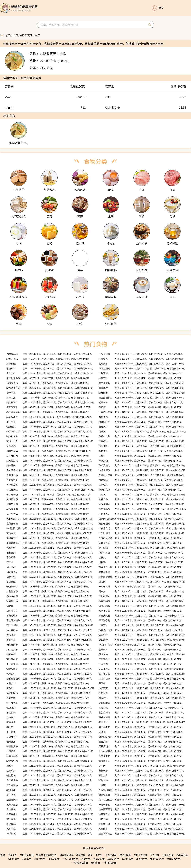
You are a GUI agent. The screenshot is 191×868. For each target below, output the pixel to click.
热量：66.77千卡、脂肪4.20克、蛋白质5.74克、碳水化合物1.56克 (140, 742)
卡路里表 (155, 855)
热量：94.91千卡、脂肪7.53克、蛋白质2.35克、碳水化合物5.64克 (140, 650)
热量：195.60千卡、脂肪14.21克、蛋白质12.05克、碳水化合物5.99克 (142, 494)
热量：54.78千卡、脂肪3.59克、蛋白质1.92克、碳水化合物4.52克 (140, 819)
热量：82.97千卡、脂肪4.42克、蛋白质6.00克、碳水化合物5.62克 (48, 504)
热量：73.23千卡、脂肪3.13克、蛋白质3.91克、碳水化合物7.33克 (48, 703)
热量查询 (12, 855)
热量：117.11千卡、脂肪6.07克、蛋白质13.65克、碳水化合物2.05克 (49, 364)
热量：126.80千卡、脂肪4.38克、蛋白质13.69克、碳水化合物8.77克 (49, 790)
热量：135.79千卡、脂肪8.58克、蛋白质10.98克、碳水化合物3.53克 (141, 712)
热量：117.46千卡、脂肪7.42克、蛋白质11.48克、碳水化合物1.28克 (49, 722)
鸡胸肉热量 (182, 855)
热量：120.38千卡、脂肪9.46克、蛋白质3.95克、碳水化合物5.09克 (141, 775)
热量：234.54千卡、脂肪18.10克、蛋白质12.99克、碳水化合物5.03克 (50, 800)
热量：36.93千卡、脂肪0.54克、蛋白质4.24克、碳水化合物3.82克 (48, 742)
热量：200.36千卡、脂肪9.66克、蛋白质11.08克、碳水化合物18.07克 (50, 819)
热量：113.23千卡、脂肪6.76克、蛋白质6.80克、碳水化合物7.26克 (141, 519)
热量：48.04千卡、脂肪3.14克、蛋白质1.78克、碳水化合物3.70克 (48, 717)
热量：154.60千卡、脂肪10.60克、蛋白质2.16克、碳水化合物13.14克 (142, 674)
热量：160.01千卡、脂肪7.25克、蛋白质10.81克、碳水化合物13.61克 (142, 635)
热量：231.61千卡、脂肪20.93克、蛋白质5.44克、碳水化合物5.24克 (49, 567)
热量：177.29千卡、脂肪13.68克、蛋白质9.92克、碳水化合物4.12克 (49, 461)
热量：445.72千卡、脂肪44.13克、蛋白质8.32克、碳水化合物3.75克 (49, 606)
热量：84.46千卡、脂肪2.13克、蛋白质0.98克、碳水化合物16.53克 (48, 407)
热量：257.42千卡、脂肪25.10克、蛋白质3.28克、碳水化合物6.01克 (141, 800)
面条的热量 (127, 859)
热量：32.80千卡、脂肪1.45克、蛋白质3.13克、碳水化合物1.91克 (140, 538)
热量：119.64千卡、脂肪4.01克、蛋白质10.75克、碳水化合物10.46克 (50, 422)
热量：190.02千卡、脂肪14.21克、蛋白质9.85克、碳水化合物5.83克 (49, 780)
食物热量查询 (27, 855)
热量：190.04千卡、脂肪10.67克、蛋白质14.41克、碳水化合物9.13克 (50, 577)
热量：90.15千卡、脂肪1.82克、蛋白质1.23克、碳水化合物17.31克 (48, 693)
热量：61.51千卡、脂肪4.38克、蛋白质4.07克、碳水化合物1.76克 (48, 698)
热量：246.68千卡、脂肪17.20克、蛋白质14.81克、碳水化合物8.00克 (142, 766)
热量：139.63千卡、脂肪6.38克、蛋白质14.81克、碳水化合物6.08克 (49, 620)
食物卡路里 (125, 855)
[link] (12, 35)
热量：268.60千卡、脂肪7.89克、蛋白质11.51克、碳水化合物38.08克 (142, 805)
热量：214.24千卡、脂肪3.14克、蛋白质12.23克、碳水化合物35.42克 (50, 369)
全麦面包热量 (174, 859)
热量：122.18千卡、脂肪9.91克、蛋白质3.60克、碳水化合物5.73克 (141, 708)
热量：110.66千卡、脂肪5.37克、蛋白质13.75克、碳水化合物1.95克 (141, 417)
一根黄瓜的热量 (80, 863)
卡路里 (99, 855)
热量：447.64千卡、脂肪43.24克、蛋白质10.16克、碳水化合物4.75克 (142, 369)
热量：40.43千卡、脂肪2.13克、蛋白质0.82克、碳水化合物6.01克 (48, 654)
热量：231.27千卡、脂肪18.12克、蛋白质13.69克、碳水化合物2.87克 (142, 640)
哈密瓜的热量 (157, 859)
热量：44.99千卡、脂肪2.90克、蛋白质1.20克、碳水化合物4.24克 (48, 683)
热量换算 (81, 855)
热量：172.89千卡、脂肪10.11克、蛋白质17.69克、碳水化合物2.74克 (142, 654)
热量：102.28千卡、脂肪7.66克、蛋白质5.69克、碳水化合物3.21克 (48, 611)
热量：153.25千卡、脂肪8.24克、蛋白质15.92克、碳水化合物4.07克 (141, 780)
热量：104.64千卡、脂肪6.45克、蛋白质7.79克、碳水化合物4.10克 (141, 354)
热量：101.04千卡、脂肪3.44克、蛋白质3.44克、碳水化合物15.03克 (141, 557)
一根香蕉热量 (109, 863)
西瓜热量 (95, 863)
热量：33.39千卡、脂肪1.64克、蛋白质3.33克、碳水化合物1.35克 (140, 620)
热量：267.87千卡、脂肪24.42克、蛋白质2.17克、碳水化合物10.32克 (142, 393)
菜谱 (3, 855)
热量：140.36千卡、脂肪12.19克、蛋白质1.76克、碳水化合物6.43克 (49, 427)
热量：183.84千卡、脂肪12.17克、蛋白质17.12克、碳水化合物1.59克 (142, 582)
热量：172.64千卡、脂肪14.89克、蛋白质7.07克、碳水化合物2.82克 (49, 635)
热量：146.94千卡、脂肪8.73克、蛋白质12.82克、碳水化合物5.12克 (141, 485)
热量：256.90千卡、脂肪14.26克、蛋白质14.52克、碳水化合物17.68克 (50, 688)
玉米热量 (27, 859)
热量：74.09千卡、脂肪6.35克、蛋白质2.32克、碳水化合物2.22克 (48, 664)
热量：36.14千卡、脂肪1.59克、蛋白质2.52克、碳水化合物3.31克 (48, 398)
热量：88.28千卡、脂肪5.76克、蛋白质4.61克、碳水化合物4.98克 (140, 683)
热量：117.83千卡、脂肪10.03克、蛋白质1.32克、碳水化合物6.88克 (49, 557)
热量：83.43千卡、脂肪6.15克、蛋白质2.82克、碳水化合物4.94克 (48, 616)
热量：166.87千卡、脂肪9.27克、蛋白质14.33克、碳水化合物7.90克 (49, 766)
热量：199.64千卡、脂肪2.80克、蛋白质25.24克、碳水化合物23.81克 (142, 606)
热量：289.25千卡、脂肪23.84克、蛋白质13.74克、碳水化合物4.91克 (142, 446)
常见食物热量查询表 (46, 855)
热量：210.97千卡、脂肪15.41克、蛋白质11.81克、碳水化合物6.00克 (50, 727)
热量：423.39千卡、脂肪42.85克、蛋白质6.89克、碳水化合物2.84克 (49, 679)
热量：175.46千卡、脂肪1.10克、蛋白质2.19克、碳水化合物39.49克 (141, 717)
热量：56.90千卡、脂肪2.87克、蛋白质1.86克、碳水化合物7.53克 (48, 538)
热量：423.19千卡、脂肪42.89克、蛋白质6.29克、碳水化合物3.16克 (49, 470)
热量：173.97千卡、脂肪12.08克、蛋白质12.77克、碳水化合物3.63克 (50, 373)
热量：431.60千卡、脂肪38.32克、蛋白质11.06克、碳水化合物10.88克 (50, 402)
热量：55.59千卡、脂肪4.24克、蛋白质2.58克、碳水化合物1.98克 (48, 475)
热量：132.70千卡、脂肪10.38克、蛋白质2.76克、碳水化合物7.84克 (49, 572)
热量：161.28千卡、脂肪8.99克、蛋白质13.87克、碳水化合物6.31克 (49, 674)
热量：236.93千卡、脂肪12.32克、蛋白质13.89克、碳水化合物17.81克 (143, 431)
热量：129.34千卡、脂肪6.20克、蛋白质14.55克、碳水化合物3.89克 (141, 441)
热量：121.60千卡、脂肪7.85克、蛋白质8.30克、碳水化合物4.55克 (141, 630)
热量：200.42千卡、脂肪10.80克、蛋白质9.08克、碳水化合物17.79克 (50, 737)
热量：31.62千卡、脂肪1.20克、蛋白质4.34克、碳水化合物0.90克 (48, 543)
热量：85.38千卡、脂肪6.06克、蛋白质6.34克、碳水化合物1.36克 (140, 790)
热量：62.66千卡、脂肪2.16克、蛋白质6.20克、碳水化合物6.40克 (48, 591)
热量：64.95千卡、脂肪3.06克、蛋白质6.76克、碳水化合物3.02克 (48, 509)
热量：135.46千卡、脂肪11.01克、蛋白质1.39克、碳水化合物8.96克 (141, 625)
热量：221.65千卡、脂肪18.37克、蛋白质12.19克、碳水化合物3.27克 (50, 814)
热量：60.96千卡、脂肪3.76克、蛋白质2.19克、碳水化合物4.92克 (48, 446)
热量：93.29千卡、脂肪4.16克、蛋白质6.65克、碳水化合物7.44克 (140, 422)
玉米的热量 (168, 855)
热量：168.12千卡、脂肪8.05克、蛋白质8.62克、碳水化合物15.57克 (49, 640)
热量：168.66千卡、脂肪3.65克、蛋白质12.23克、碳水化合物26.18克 (50, 524)
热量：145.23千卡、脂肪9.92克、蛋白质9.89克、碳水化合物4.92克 (141, 562)
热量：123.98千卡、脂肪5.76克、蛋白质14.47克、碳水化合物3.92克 (141, 359)
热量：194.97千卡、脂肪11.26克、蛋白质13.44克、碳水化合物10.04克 (143, 509)
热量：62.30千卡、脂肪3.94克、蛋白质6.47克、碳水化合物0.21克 (140, 751)
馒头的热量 (142, 859)
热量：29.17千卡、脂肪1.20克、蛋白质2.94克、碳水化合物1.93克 (140, 611)
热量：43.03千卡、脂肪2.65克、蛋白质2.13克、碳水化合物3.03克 (48, 514)
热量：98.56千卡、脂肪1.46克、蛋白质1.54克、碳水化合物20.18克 (141, 732)
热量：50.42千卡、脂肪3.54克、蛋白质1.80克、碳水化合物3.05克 (140, 703)
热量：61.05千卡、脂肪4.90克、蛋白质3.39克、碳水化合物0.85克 (140, 572)
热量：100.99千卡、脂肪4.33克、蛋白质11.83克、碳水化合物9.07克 (49, 582)
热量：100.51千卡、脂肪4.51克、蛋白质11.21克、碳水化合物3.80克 (49, 732)
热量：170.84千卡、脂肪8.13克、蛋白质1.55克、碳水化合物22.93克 (49, 533)
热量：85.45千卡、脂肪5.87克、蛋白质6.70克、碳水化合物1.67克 (48, 601)
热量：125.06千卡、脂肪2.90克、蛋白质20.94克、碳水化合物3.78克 (141, 785)
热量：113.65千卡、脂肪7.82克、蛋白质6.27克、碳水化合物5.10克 (141, 480)
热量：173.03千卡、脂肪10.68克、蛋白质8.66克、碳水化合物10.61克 (142, 698)
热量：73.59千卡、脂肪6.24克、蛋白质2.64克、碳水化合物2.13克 (140, 664)
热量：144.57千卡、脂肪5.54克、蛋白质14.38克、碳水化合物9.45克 (141, 388)
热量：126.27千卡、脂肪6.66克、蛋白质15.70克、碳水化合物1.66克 (141, 814)
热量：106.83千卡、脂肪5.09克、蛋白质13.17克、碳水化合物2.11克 (141, 591)
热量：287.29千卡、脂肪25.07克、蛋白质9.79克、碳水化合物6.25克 (49, 431)
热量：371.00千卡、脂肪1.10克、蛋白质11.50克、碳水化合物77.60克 (142, 528)
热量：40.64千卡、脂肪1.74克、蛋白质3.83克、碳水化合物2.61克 (140, 567)
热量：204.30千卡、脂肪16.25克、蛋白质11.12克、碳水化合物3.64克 (50, 388)
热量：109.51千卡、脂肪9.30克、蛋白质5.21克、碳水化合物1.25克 (48, 494)
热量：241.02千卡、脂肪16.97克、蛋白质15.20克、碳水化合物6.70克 (50, 562)
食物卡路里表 (140, 855)
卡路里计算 (111, 855)
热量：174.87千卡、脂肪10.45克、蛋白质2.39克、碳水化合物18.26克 (142, 470)
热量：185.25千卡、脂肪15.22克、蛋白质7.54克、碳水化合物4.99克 (49, 805)
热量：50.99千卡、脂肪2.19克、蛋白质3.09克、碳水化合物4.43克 (140, 407)
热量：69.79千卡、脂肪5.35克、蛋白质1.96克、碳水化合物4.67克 (48, 412)
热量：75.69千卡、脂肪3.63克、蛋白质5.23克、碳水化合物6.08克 (48, 465)
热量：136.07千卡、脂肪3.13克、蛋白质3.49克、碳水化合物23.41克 (141, 383)
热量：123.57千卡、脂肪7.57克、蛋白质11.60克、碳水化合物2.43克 (49, 485)
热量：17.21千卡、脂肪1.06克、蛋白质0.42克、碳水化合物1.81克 (48, 659)
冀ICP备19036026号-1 (94, 848)
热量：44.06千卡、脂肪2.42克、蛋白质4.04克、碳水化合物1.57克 (140, 693)
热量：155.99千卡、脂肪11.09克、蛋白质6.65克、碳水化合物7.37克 (49, 809)
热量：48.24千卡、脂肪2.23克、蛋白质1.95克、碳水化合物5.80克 (140, 727)
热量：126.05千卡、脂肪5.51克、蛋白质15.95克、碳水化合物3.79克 (49, 548)
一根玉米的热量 (70, 859)
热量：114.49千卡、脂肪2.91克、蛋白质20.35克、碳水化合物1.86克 (49, 824)
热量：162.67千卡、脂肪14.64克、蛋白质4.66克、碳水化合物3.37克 (49, 712)
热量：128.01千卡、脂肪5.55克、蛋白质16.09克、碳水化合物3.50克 (141, 364)
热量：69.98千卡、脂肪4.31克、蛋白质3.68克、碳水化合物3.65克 (48, 756)
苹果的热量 (54, 859)
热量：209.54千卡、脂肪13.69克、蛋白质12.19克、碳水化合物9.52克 (50, 528)
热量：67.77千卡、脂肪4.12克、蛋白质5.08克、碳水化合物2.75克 (140, 373)
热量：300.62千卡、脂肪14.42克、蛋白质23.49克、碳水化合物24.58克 (50, 490)
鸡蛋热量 (86, 859)
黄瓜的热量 (99, 859)
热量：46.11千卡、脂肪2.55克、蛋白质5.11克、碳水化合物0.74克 (140, 514)
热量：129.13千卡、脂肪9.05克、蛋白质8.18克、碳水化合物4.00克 (141, 451)
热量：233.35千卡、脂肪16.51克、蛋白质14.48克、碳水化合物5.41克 (50, 519)
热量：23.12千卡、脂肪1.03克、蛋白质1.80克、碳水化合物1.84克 (140, 436)
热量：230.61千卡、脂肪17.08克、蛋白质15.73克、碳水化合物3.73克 (142, 465)
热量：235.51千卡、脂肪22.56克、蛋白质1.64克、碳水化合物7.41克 (141, 688)
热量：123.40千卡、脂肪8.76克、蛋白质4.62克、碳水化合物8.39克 (141, 829)
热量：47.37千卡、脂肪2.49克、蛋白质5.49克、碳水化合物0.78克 (48, 383)
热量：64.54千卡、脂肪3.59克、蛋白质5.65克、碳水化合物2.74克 (48, 645)
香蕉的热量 (13, 859)
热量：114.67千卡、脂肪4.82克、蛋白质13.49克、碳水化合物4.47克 (49, 829)
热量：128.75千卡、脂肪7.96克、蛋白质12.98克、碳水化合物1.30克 (141, 601)
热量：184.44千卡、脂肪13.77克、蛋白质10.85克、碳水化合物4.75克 (142, 679)
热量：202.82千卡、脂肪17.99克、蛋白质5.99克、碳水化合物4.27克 (141, 499)
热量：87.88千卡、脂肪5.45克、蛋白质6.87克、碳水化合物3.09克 (48, 587)
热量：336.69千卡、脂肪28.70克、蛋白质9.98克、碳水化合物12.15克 (50, 771)
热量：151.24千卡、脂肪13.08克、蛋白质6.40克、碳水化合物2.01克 (49, 669)
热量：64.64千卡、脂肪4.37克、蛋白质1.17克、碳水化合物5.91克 (140, 378)
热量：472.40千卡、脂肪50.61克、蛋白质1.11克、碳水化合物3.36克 (49, 630)
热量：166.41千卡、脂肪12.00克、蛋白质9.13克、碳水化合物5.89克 (141, 577)
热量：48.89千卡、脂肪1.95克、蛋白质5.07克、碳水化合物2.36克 (140, 824)
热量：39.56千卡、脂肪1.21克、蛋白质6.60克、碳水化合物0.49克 (140, 461)
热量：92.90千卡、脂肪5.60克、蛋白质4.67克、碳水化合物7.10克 (140, 737)
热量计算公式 (66, 855)
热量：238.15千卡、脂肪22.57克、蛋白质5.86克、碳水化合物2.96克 (49, 354)
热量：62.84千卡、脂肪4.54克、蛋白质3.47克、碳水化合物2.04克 (48, 359)
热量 (90, 855)
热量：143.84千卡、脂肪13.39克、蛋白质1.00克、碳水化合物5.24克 (49, 650)
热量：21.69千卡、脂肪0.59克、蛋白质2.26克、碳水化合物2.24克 (140, 543)
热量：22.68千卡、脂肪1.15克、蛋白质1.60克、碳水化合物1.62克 (140, 795)
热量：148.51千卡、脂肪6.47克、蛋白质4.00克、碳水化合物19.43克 (49, 417)
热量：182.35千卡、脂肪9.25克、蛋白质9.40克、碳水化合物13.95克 (141, 669)
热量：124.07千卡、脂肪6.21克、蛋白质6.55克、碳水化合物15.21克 (141, 504)
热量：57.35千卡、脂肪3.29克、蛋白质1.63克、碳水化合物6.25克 (140, 645)
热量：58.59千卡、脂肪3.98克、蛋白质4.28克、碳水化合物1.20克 (140, 756)
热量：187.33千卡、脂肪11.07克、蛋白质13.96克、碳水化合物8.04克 (142, 834)
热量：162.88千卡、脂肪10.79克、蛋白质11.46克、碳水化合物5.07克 (50, 393)
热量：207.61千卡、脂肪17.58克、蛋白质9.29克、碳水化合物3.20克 (49, 708)
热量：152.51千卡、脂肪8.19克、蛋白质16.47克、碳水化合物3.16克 (49, 834)
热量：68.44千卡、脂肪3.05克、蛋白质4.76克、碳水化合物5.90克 (140, 809)
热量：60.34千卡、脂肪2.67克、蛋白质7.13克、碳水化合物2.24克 (48, 436)
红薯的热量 (113, 859)
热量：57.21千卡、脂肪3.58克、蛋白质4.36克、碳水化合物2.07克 (140, 490)
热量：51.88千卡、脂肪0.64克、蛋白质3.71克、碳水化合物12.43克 (48, 499)
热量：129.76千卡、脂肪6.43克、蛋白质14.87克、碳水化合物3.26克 (141, 412)
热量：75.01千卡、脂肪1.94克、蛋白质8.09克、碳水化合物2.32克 (48, 746)
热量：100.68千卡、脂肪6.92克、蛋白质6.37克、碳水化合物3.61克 (141, 402)
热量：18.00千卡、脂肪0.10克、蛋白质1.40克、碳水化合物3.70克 (140, 456)
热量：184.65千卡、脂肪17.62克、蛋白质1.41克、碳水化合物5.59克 (141, 398)
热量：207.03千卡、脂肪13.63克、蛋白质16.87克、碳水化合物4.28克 (50, 751)
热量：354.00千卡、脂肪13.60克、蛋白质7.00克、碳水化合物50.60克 (50, 625)
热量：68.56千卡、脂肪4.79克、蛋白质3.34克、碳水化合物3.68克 (48, 378)
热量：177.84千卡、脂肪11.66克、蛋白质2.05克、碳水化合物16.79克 (50, 441)
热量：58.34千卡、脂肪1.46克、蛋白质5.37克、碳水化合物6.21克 (140, 746)
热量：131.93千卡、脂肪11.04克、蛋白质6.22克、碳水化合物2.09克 (141, 533)
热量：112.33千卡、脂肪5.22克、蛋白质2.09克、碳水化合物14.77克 (141, 616)
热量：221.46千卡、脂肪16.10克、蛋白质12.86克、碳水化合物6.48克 (142, 475)
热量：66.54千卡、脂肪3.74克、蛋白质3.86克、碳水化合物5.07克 (48, 456)
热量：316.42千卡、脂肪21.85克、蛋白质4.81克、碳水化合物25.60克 (142, 524)
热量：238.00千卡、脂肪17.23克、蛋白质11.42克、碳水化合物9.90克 (50, 795)
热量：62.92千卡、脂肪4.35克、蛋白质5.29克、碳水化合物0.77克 (140, 659)
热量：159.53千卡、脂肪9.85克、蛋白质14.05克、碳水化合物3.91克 (141, 427)
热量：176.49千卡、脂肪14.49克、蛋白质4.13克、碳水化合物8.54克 (49, 596)
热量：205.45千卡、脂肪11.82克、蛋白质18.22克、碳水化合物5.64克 (142, 722)
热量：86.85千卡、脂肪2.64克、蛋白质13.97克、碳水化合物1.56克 (141, 553)
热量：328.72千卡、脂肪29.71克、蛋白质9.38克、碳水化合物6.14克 (141, 771)
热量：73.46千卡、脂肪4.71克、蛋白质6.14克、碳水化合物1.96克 (48, 785)
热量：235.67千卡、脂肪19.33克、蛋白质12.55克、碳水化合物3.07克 (50, 761)
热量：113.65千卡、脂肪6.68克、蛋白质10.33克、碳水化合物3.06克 (49, 775)
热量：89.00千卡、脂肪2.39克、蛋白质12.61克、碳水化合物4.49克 (48, 451)
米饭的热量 (40, 859)
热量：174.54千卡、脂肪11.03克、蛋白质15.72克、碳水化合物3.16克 (142, 548)
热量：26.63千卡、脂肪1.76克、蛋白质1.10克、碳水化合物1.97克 (140, 587)
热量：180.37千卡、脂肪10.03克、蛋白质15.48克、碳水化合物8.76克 (50, 553)
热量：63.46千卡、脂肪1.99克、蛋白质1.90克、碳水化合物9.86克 (140, 761)
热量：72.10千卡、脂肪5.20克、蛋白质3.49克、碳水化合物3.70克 (48, 480)
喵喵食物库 (12, 35)
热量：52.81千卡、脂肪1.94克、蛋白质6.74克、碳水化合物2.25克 (140, 596)
